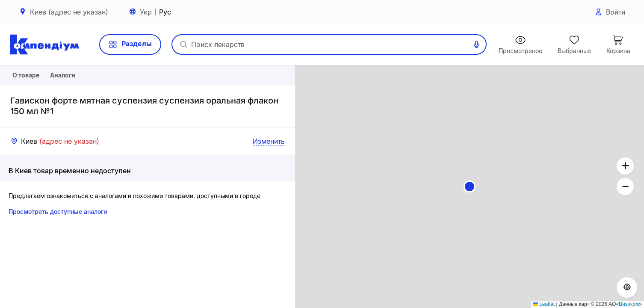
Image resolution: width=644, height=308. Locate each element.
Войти (610, 12)
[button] (470, 187)
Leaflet (544, 304)
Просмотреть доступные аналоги (58, 241)
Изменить (269, 170)
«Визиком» (629, 304)
